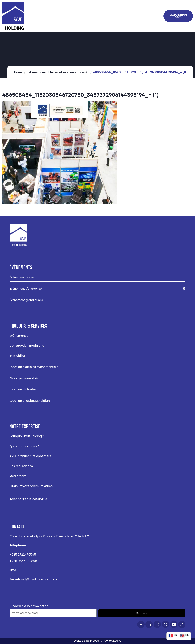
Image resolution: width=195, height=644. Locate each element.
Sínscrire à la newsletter (29, 606)
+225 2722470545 (23, 555)
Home (18, 72)
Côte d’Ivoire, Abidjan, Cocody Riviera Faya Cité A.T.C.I (50, 536)
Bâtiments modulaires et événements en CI (58, 72)
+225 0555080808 (23, 561)
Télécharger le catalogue (28, 499)
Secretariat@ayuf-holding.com (33, 579)
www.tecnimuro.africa (36, 486)
